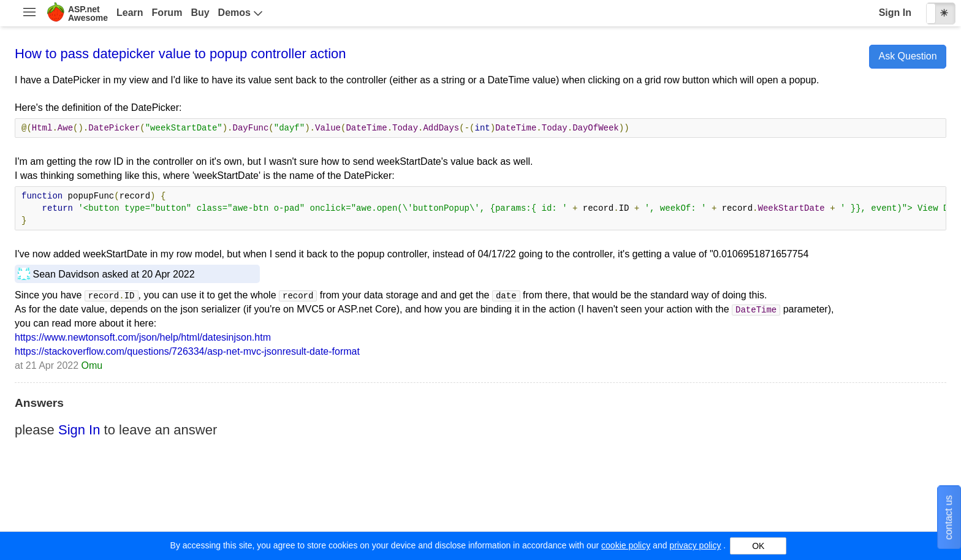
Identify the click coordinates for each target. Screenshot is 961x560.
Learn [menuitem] (130, 13)
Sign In (895, 13)
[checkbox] (941, 13)
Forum (167, 13)
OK (758, 546)
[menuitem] (29, 13)
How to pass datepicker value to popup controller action (180, 54)
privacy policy (695, 545)
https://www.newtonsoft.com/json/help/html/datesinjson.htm (143, 337)
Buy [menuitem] (200, 13)
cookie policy (626, 545)
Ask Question (907, 56)
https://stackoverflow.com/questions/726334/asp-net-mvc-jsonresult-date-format (187, 351)
